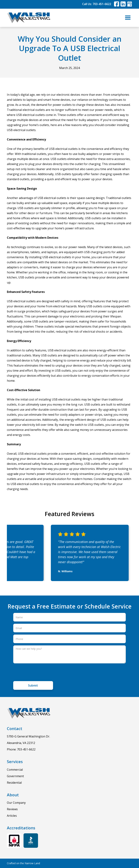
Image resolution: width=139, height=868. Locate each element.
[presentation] (41, 673)
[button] (128, 18)
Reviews (12, 809)
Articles (12, 816)
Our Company (16, 803)
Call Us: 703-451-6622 (97, 4)
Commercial (15, 770)
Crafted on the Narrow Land (23, 863)
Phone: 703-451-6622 (21, 749)
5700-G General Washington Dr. (28, 736)
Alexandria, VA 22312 (21, 743)
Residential (14, 783)
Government (15, 776)
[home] (29, 18)
